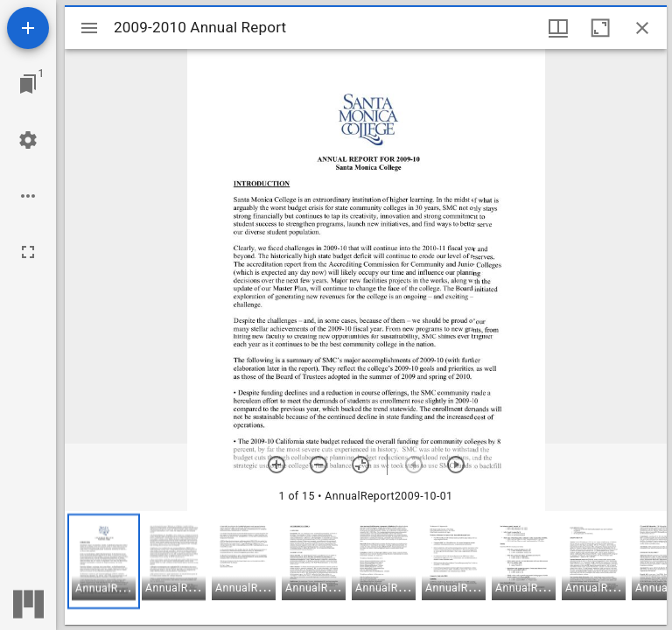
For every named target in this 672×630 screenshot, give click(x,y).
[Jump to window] (28, 84)
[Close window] (642, 28)
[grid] (366, 568)
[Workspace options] (28, 196)
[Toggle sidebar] (89, 28)
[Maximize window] (600, 28)
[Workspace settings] (28, 140)
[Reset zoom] (360, 465)
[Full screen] (28, 252)
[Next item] (456, 465)
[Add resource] (28, 28)
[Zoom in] (276, 465)
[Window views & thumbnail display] (558, 28)
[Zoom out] (318, 465)
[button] (104, 561)
